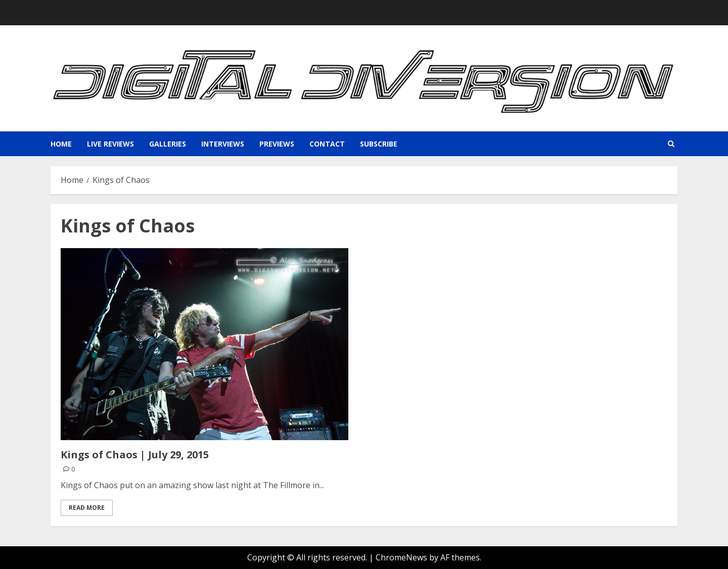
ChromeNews (401, 557)
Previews (277, 144)
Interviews (223, 144)
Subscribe (379, 144)
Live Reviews (110, 144)
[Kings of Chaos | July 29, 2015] (204, 344)
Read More (87, 508)
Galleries (168, 144)
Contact (327, 144)
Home (61, 144)
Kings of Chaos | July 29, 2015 (135, 455)
